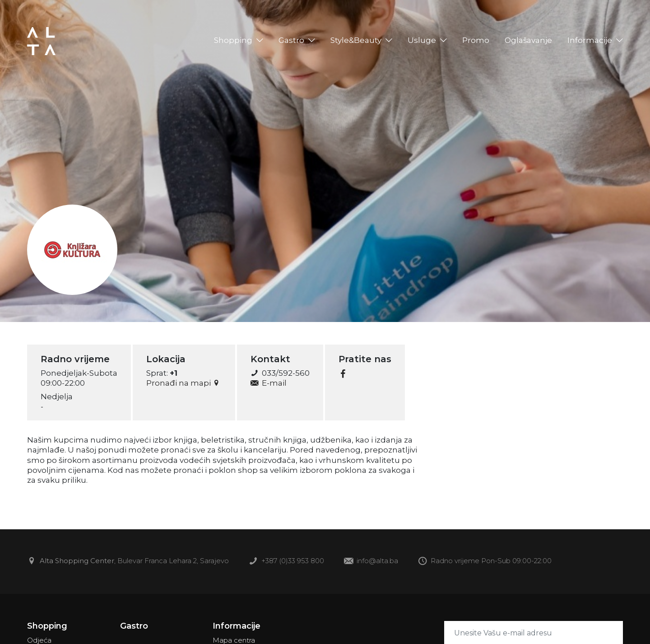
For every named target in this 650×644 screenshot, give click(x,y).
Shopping (233, 40)
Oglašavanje (528, 40)
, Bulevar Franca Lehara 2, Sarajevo (128, 562)
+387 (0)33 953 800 (286, 562)
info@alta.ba (371, 562)
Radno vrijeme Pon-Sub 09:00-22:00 (485, 562)
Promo (476, 40)
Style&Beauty (356, 40)
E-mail (268, 383)
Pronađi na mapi (184, 383)
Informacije (590, 40)
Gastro (291, 40)
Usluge (422, 40)
